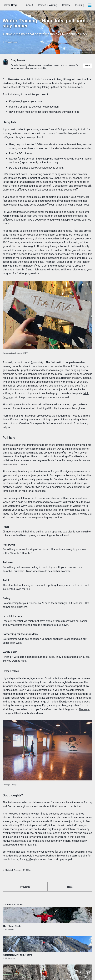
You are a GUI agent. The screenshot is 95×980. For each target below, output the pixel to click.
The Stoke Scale (12, 926)
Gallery (66, 5)
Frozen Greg (10, 5)
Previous (25, 887)
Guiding (80, 5)
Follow (87, 66)
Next (70, 887)
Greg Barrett (18, 60)
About (29, 5)
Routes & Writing (48, 5)
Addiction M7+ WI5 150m (17, 955)
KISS (29, 859)
